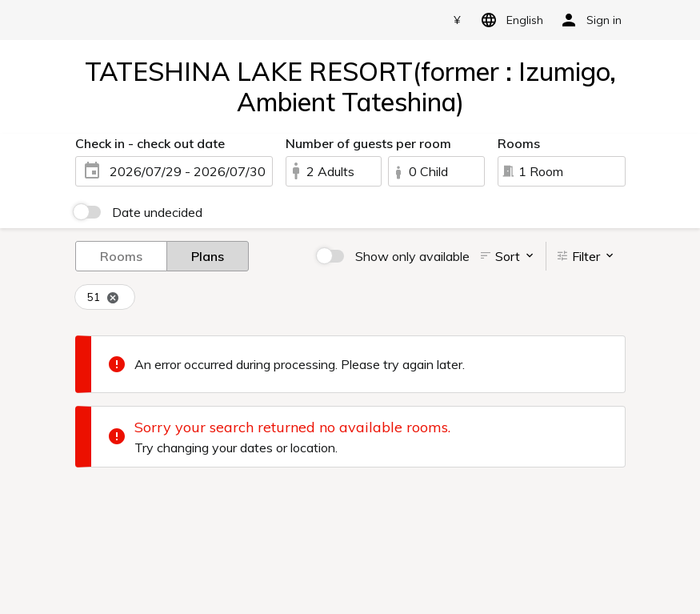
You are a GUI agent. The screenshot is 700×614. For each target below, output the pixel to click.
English (509, 20)
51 (103, 297)
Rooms (121, 255)
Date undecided (157, 212)
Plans (208, 255)
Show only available (412, 256)
